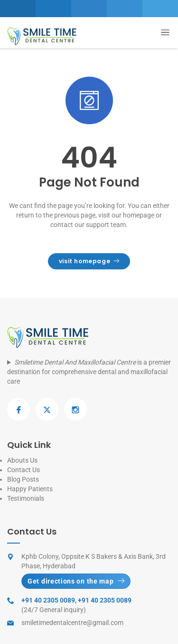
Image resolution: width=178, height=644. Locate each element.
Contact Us (23, 470)
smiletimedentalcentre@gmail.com (72, 623)
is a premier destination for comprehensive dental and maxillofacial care (89, 372)
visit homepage (89, 261)
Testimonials (26, 498)
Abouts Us (22, 460)
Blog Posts (23, 479)
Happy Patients (30, 489)
